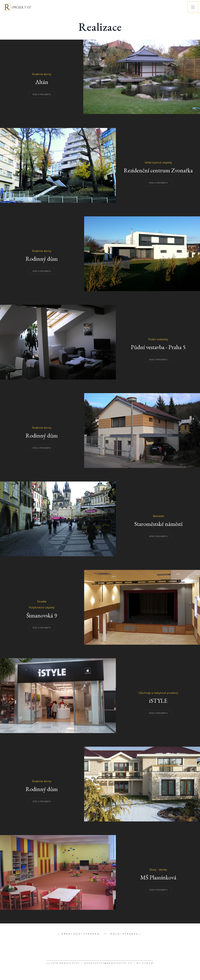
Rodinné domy (42, 74)
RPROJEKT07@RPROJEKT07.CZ (108, 963)
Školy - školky (158, 870)
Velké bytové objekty (158, 163)
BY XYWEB (145, 963)
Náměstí (158, 516)
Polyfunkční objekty (42, 608)
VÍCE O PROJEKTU (42, 94)
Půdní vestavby (158, 339)
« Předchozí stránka (79, 934)
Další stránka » (126, 934)
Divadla (42, 602)
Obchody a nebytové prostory (158, 693)
